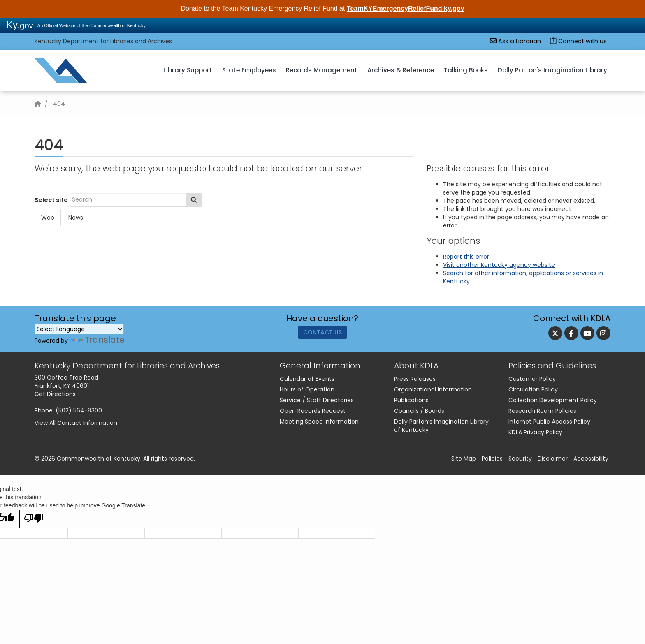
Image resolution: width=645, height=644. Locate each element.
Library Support (188, 70)
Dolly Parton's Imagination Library (552, 70)
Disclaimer (553, 459)
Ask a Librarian (515, 41)
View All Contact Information (76, 423)
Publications (411, 400)
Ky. (20, 25)
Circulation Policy (533, 389)
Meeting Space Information (319, 422)
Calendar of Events (307, 379)
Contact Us (322, 335)
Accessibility (591, 459)
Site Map (464, 459)
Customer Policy (532, 379)
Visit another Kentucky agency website (499, 265)
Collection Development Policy (553, 400)
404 (59, 104)
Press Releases (415, 379)
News (76, 218)
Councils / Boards (419, 411)
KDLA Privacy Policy (535, 432)
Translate (97, 340)
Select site (51, 200)
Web (48, 218)
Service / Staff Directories (317, 400)
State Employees (249, 70)
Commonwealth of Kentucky (99, 459)
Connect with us (578, 41)
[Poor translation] (34, 519)
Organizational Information (433, 389)
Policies (492, 459)
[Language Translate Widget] (79, 329)
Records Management (322, 70)
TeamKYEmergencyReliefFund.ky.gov (406, 8)
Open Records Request (313, 411)
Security (520, 459)
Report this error (466, 257)
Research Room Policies (542, 411)
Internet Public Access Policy (549, 422)
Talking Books (466, 70)
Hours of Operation (307, 389)
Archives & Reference (401, 70)
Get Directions (55, 394)
